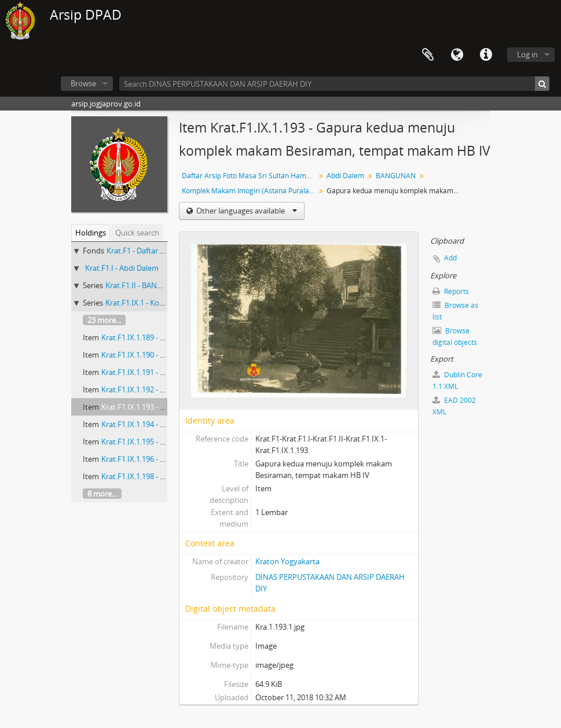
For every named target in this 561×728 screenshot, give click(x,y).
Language (457, 55)
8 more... (102, 494)
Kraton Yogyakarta (287, 561)
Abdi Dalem (345, 176)
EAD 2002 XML (454, 406)
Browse (83, 83)
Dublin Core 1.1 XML (457, 380)
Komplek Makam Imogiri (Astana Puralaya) (250, 191)
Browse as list (455, 311)
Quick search (137, 233)
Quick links (486, 55)
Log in (527, 54)
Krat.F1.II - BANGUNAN (144, 285)
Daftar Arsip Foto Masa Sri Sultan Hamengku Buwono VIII (250, 176)
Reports (451, 291)
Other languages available (246, 211)
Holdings (91, 233)
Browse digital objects (455, 337)
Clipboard (428, 55)
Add (450, 258)
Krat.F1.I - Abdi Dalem (122, 268)
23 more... (104, 320)
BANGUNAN (396, 176)
